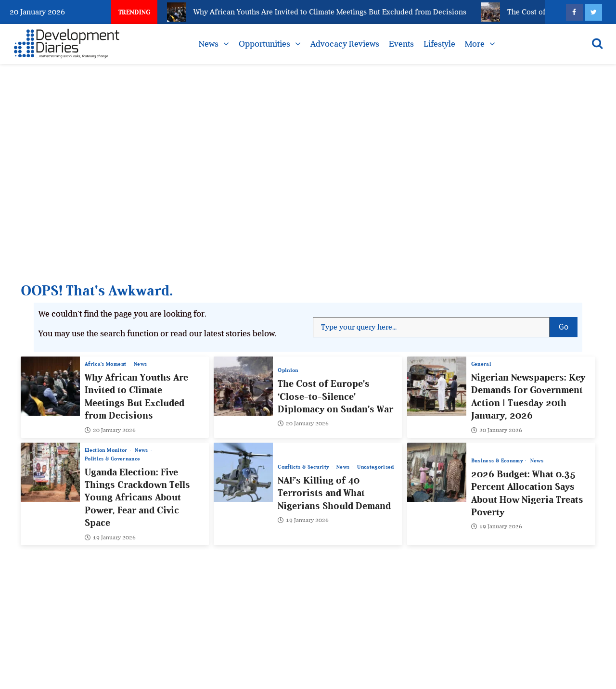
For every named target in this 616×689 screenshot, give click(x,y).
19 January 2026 (110, 537)
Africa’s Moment (106, 364)
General (481, 364)
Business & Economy (498, 461)
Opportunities (264, 44)
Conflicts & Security (304, 467)
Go (568, 324)
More (475, 44)
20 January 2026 (110, 430)
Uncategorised (376, 467)
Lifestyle (439, 44)
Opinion (288, 370)
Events (401, 44)
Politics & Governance (112, 459)
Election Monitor (107, 450)
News (209, 44)
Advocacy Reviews (345, 44)
